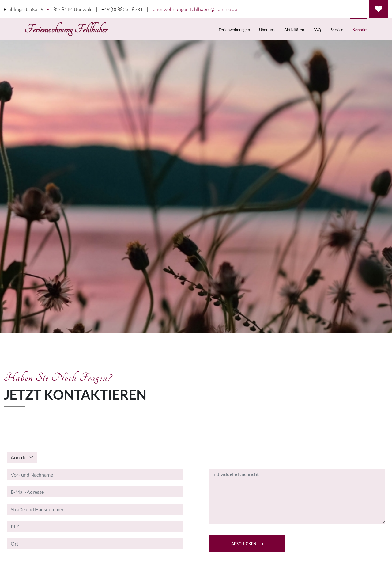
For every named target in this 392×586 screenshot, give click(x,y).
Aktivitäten (294, 30)
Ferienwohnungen (234, 30)
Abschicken (247, 544)
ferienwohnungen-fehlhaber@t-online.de (194, 9)
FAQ (317, 30)
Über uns (267, 30)
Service (337, 30)
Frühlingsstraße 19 (24, 9)
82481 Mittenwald (73, 9)
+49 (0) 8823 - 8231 (122, 9)
